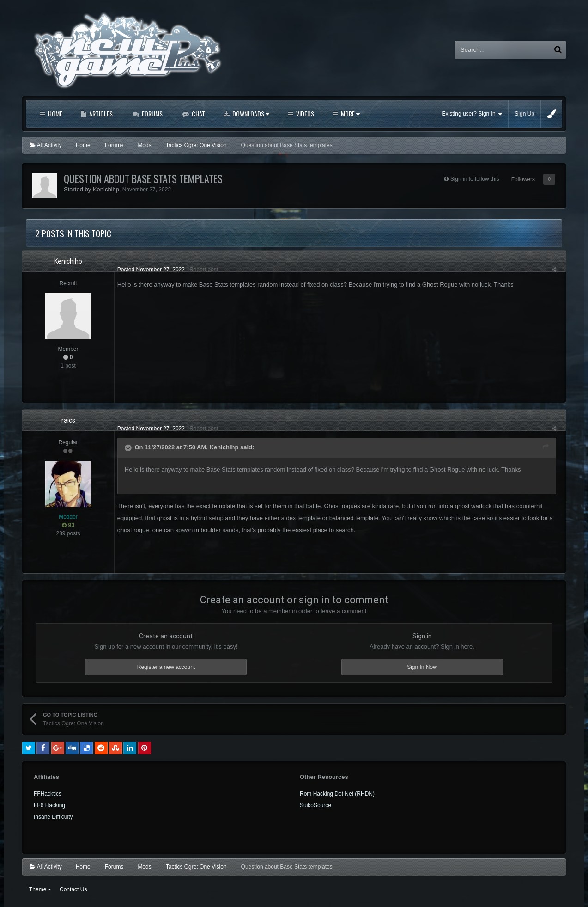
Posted (148, 270)
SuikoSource (315, 805)
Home (55, 113)
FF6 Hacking (49, 805)
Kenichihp (106, 189)
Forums (152, 113)
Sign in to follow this (475, 179)
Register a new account (166, 667)
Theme (40, 889)
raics (68, 420)
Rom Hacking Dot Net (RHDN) (337, 794)
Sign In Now (422, 667)
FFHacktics (48, 794)
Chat (198, 113)
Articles (100, 113)
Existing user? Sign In (472, 114)
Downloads (250, 113)
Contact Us (73, 889)
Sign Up (524, 114)
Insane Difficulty (53, 817)
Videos (304, 113)
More (350, 113)
